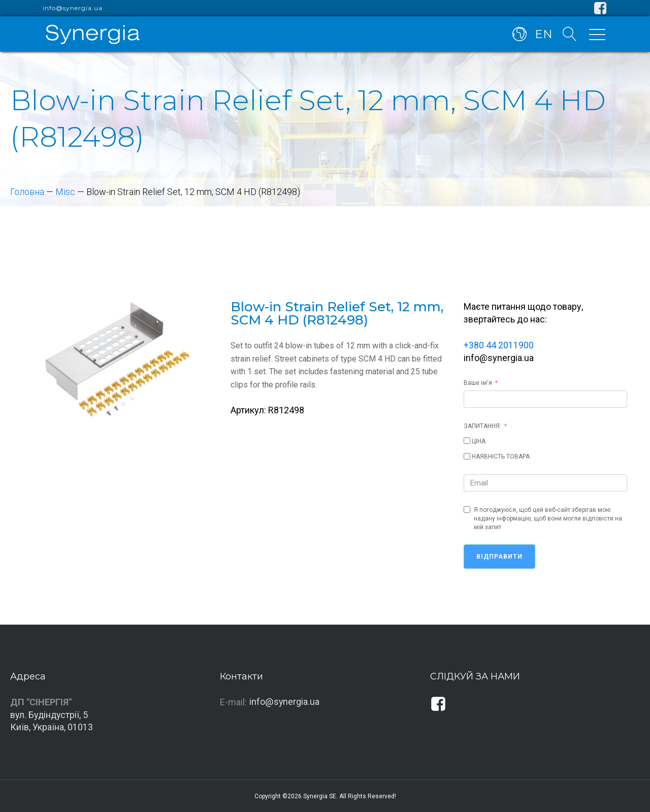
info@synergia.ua (73, 8)
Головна (27, 192)
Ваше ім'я (478, 382)
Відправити (499, 556)
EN (544, 35)
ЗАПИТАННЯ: (482, 425)
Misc (66, 192)
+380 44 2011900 (499, 345)
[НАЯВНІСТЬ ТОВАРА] (467, 455)
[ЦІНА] (467, 440)
